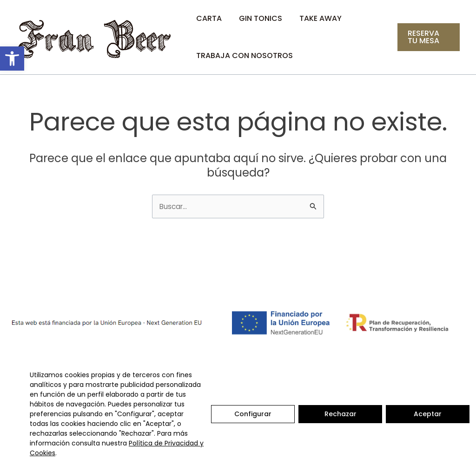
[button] (12, 59)
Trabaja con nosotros (244, 56)
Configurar (253, 414)
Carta (208, 18)
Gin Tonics (257, 18)
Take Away (315, 18)
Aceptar (428, 414)
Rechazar (340, 414)
